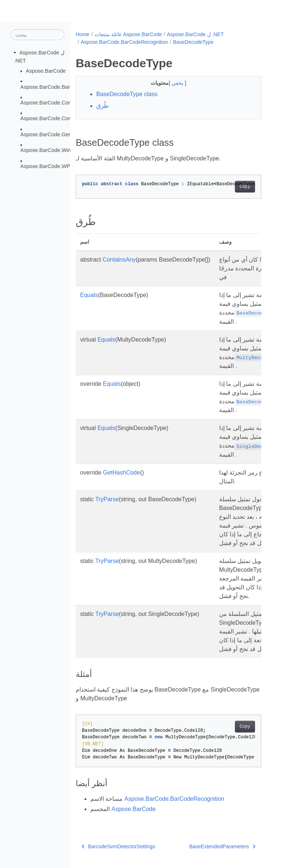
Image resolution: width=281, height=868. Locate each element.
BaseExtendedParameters (222, 846)
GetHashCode (121, 473)
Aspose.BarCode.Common (52, 103)
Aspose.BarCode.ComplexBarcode (61, 118)
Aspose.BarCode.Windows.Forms (60, 150)
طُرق (102, 106)
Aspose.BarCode (46, 71)
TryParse (107, 499)
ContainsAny (119, 260)
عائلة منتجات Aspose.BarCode (128, 34)
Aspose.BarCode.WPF (47, 166)
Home (83, 34)
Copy (245, 187)
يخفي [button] (178, 83)
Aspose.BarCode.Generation (54, 134)
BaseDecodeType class (127, 94)
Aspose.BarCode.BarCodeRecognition (65, 87)
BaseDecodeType (193, 42)
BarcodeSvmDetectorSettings (118, 846)
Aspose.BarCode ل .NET (195, 34)
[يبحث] (38, 35)
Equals (89, 295)
